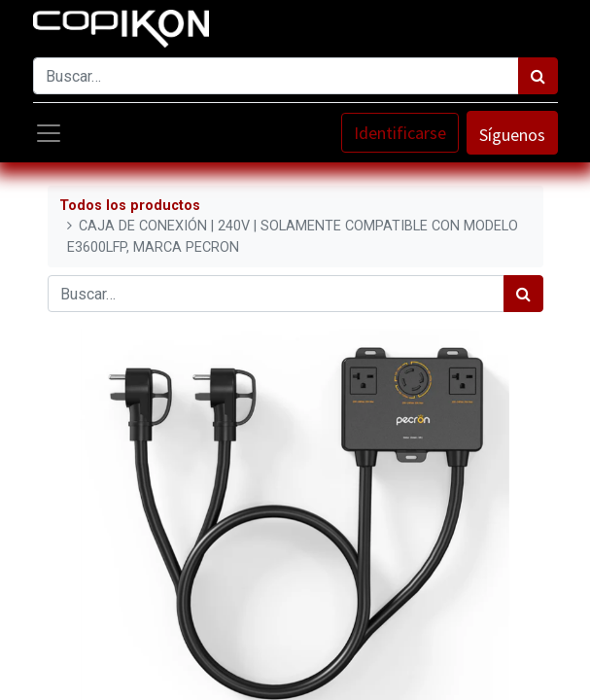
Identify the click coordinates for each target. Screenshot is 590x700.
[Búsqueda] (538, 76)
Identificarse (400, 133)
